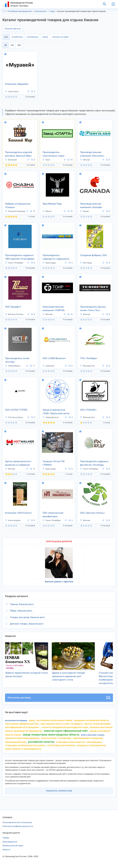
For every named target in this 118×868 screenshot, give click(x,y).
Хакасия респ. (41, 11)
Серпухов (48, 366)
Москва (85, 160)
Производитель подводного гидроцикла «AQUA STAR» (56, 257)
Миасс (47, 211)
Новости (6, 850)
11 (33, 366)
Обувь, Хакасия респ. (21, 611)
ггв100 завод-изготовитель (61, 745)
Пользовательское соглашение (17, 822)
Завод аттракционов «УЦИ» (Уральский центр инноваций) (56, 412)
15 (70, 160)
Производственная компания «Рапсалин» (92, 154)
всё (6, 37)
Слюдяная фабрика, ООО (93, 255)
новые (45, 37)
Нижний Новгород (15, 211)
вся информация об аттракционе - (23, 727)
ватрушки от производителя (91, 745)
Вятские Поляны (14, 314)
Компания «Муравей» (17, 84)
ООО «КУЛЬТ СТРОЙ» (16, 410)
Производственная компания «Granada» (91, 206)
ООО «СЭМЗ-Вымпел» (54, 358)
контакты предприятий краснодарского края (65, 727)
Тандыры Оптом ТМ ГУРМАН (53, 463)
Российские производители (20, 11)
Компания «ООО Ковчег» (19, 513)
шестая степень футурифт (97, 724)
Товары (6, 838)
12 (33, 211)
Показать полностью (59, 791)
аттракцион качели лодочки (70, 742)
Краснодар (49, 263)
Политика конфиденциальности (18, 826)
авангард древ (94, 742)
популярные (32, 37)
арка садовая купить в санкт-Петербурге (61, 724)
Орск (46, 160)
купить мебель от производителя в (23, 749)
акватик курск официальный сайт (66, 731)
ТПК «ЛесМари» (89, 358)
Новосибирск (13, 366)
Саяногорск (12, 91)
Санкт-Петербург (14, 263)
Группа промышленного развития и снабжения (18, 463)
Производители (10, 842)
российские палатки (41, 742)
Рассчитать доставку (59, 698)
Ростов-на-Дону (14, 417)
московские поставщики (16, 720)
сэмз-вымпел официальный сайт (22, 724)
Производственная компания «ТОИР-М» (54, 309)
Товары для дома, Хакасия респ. (28, 617)
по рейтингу (17, 37)
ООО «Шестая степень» (92, 513)
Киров (84, 211)
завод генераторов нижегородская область (51, 735)
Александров (13, 520)
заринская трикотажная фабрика (22, 738)
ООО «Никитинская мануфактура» (53, 515)
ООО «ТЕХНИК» (88, 410)
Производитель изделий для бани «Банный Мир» (19, 154)
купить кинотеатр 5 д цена (92, 735)
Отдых (52, 11)
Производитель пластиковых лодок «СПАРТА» (53, 154)
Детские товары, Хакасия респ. (27, 624)
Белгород (86, 263)
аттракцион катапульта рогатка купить (25, 745)
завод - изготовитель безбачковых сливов (50, 720)
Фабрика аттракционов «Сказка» (18, 206)
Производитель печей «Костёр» (17, 360)
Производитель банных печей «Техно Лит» (93, 309)
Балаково (11, 160)
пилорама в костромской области (91, 720)
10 (70, 211)
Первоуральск (51, 417)
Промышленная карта (13, 846)
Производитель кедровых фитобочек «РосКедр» (94, 463)
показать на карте (60, 37)
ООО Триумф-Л (13, 307)
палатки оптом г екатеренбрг (56, 738)
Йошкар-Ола (87, 366)
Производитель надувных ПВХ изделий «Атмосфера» (20, 257)
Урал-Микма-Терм (52, 204)
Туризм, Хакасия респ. (22, 604)
